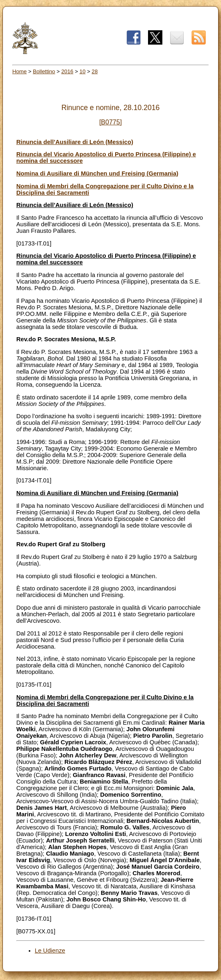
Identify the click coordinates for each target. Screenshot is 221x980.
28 (95, 71)
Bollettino (44, 71)
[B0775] (110, 122)
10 (83, 71)
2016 (67, 71)
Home (19, 71)
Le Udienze (50, 951)
